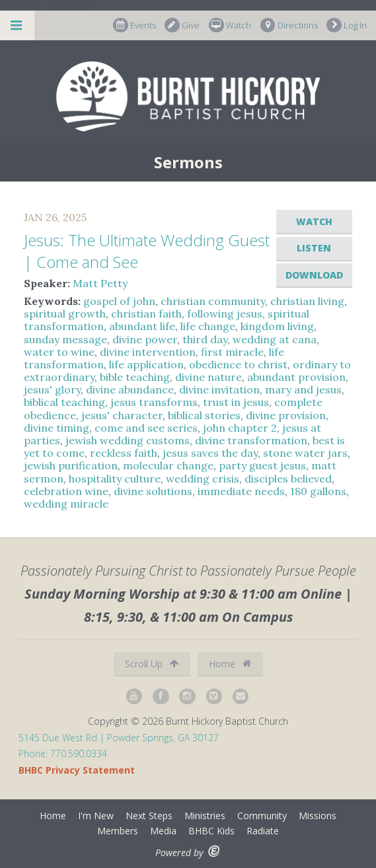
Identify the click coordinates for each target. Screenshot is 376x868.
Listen (314, 248)
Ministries (205, 816)
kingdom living (277, 326)
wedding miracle (66, 504)
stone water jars (305, 453)
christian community (213, 301)
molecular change (168, 465)
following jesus (225, 314)
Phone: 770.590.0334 (63, 753)
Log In (347, 25)
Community (262, 816)
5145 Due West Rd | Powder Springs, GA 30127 (119, 738)
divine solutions (153, 491)
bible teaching (135, 377)
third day (205, 339)
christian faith (146, 314)
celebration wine (66, 491)
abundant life (142, 326)
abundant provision (296, 377)
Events (134, 25)
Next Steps (149, 816)
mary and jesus (303, 389)
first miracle (232, 352)
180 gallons (318, 491)
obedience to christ (238, 364)
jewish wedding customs (128, 440)
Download (314, 275)
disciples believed (288, 479)
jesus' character (122, 415)
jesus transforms (154, 402)
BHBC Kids (211, 831)
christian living (307, 301)
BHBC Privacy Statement (77, 770)
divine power (145, 339)
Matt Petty (100, 283)
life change (208, 326)
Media (163, 831)
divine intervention (148, 352)
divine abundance (130, 389)
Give (182, 25)
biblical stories (204, 415)
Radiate (263, 831)
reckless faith (124, 453)
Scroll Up (152, 664)
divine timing (56, 428)
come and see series (146, 428)
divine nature (208, 377)
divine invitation (219, 389)
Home (230, 664)
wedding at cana (275, 339)
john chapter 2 (240, 428)
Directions (289, 25)
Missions (318, 816)
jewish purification (71, 465)
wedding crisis (203, 479)
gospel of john (119, 301)
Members (118, 831)
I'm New (96, 816)
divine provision (286, 415)
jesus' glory (52, 389)
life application (146, 364)
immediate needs (241, 491)
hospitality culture (115, 479)
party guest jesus (262, 465)
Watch (230, 25)
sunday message (65, 339)
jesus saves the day (210, 453)
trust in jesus (236, 402)
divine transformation (251, 440)
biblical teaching (64, 402)
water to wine (59, 352)
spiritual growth (65, 314)
